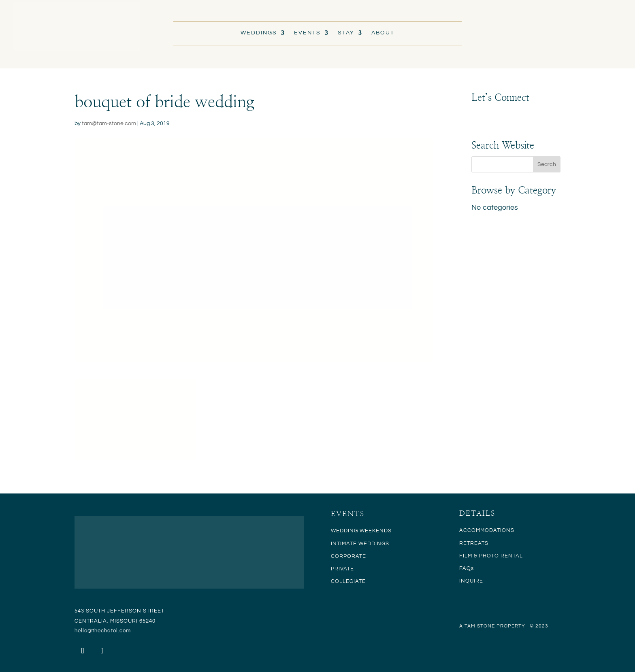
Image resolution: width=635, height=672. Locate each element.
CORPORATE (348, 556)
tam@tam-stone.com (109, 123)
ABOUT (383, 33)
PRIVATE (342, 569)
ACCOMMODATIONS (487, 530)
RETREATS (474, 543)
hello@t (84, 631)
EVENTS (307, 33)
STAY (346, 33)
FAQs (467, 568)
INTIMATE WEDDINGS (360, 544)
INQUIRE (471, 581)
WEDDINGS (259, 33)
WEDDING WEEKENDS (361, 531)
